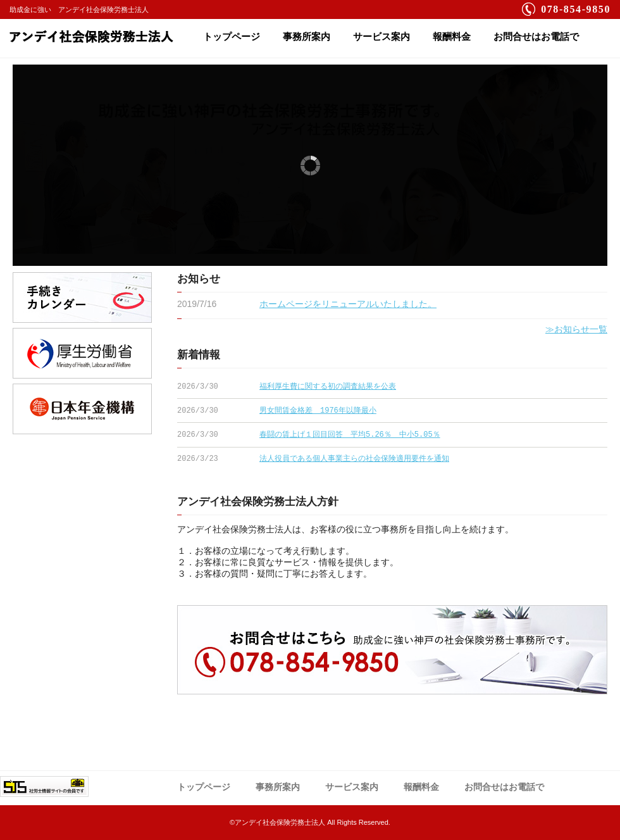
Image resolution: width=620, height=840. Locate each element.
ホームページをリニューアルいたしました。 (348, 304)
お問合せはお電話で (536, 36)
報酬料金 (452, 36)
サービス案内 (381, 36)
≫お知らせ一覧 (576, 329)
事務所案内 (307, 36)
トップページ (232, 36)
